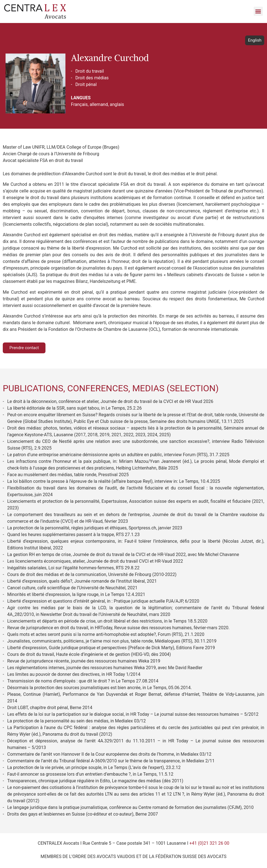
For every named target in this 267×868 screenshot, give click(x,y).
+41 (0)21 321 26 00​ (209, 843)
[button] (258, 11)
